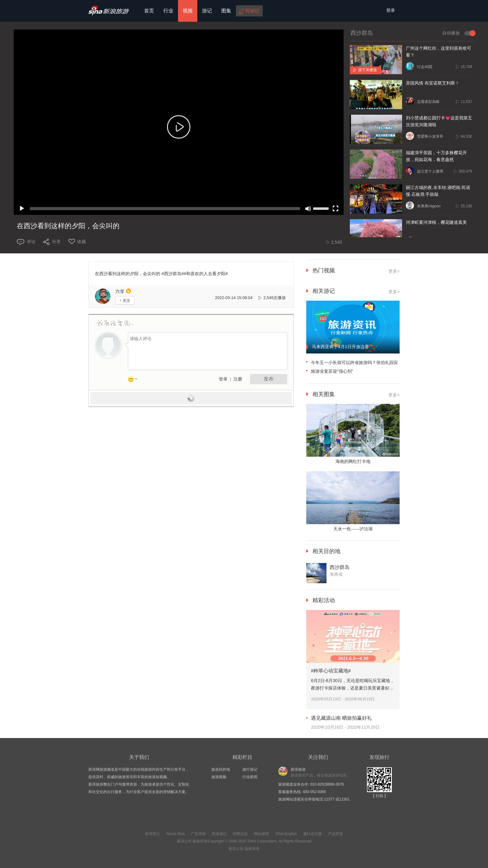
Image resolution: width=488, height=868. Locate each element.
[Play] (22, 209)
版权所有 (200, 841)
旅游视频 (219, 777)
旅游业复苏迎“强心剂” (332, 371)
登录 (223, 379)
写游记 (252, 11)
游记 (207, 11)
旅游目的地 (221, 769)
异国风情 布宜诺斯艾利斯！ (433, 83)
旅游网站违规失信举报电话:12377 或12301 (314, 799)
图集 (226, 11)
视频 (188, 11)
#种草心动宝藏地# (331, 671)
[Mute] (308, 209)
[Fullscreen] (335, 209)
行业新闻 (250, 777)
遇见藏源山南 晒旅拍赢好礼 (341, 718)
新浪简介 (152, 834)
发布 (269, 379)
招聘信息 (240, 834)
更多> (394, 271)
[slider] (165, 209)
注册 (238, 379)
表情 (135, 380)
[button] (179, 128)
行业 (168, 11)
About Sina (175, 834)
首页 (149, 11)
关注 (125, 300)
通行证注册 (312, 834)
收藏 (82, 242)
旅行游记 (250, 769)
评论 (31, 242)
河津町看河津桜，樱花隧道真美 (436, 222)
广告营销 (198, 834)
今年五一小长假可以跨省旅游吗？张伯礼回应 (354, 362)
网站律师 (261, 834)
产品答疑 (335, 834)
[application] (179, 122)
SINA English (286, 834)
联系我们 (219, 834)
